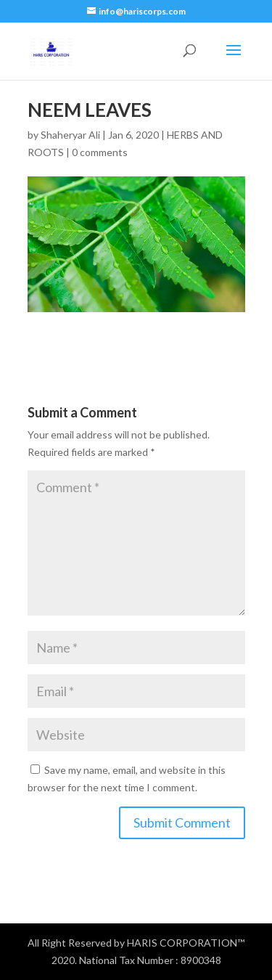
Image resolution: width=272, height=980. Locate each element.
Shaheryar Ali (70, 135)
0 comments (100, 152)
